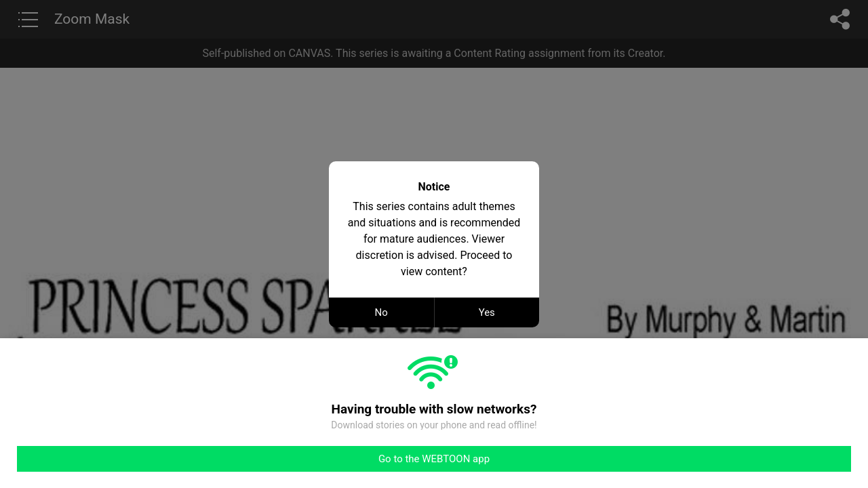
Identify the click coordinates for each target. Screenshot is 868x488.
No (381, 312)
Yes (487, 312)
